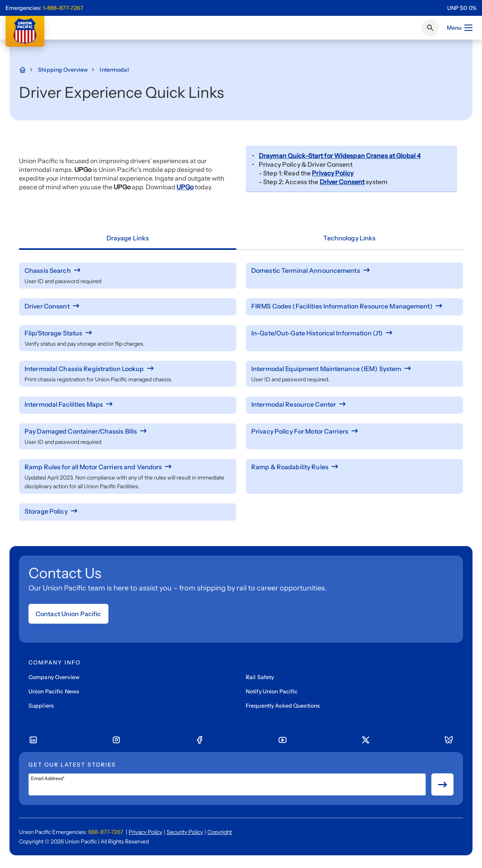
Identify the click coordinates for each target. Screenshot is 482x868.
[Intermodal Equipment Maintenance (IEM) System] (354, 369)
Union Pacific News (54, 691)
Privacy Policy (333, 173)
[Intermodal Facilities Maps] (128, 404)
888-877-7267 (106, 832)
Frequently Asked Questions (283, 706)
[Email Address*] (227, 784)
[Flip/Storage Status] (128, 333)
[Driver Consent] (128, 306)
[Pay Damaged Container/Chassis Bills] (128, 431)
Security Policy (185, 832)
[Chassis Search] (128, 270)
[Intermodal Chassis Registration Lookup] (128, 369)
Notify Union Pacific (272, 691)
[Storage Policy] (128, 511)
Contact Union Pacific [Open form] (68, 614)
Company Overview (54, 677)
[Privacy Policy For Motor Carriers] (354, 431)
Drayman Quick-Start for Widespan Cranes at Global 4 (340, 156)
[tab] (128, 238)
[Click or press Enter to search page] (430, 28)
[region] (462, 8)
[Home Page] (27, 70)
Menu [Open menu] (460, 28)
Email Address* (48, 779)
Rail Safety (260, 677)
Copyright (220, 832)
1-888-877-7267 (63, 8)
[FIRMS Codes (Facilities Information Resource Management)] (354, 306)
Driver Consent (342, 182)
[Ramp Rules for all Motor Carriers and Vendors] (128, 467)
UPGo (185, 187)
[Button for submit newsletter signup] (442, 784)
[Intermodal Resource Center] (354, 404)
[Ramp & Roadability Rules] (354, 467)
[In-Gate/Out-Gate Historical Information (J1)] (354, 333)
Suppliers (41, 706)
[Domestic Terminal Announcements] (354, 270)
